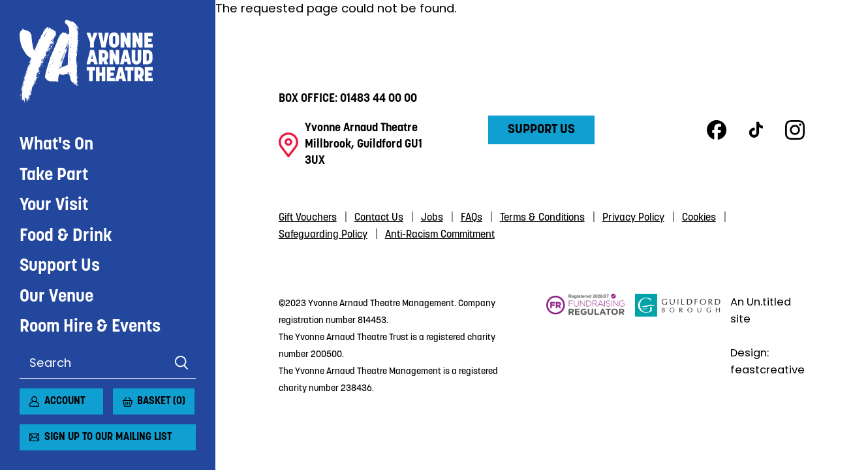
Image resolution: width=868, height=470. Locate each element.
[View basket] (121, 396)
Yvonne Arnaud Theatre (108, 61)
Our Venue (56, 297)
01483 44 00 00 (379, 99)
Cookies (699, 218)
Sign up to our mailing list (108, 437)
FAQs (472, 218)
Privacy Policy (633, 218)
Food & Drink (66, 237)
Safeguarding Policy (323, 235)
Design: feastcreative (767, 361)
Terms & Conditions (542, 218)
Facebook (717, 130)
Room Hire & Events (90, 327)
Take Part (54, 176)
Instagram (795, 130)
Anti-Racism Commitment (440, 235)
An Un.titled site (761, 310)
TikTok (756, 130)
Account (65, 401)
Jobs (432, 218)
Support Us (60, 267)
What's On (56, 145)
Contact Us (379, 218)
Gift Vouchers (308, 218)
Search (181, 363)
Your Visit (54, 206)
